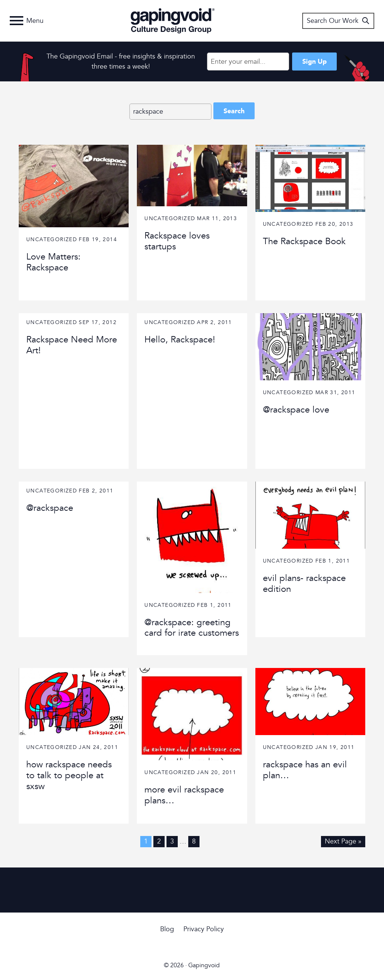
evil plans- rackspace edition (304, 584)
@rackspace (50, 508)
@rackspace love (296, 410)
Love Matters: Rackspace (53, 262)
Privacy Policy (204, 929)
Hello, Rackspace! (180, 340)
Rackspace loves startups (177, 241)
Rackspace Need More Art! (72, 345)
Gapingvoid (173, 21)
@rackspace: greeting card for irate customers (192, 628)
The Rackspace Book (304, 241)
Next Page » (343, 841)
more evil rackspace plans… (184, 795)
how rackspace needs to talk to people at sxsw (69, 775)
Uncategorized (52, 239)
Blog (167, 929)
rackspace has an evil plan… (305, 770)
